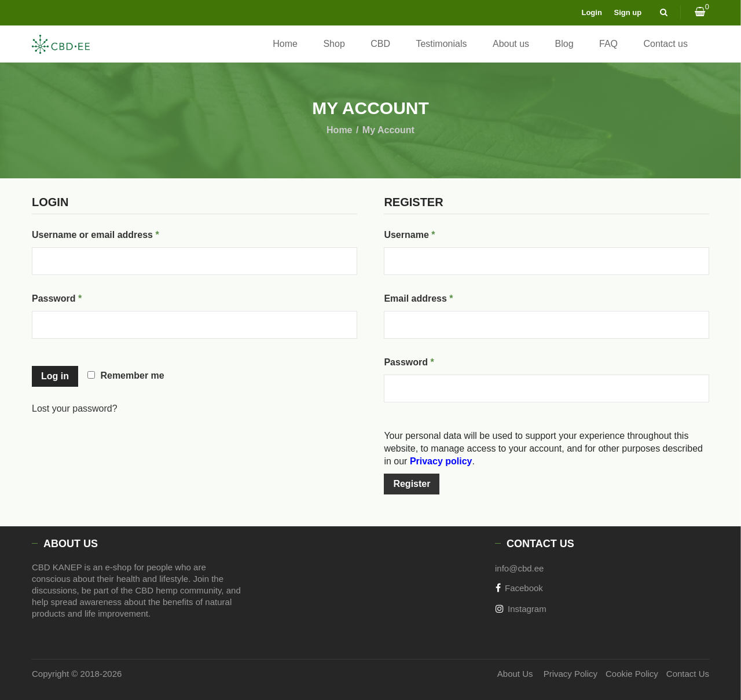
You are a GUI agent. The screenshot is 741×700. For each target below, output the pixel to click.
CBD (380, 44)
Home (285, 44)
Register (412, 484)
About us (511, 44)
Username (429, 233)
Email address (438, 296)
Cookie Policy (626, 674)
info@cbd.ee (519, 568)
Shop (334, 44)
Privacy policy (441, 461)
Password (77, 296)
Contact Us (688, 674)
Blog (564, 44)
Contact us (666, 44)
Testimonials (441, 44)
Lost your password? (75, 408)
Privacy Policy (558, 674)
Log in (55, 376)
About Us (497, 674)
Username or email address (115, 233)
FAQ (608, 44)
